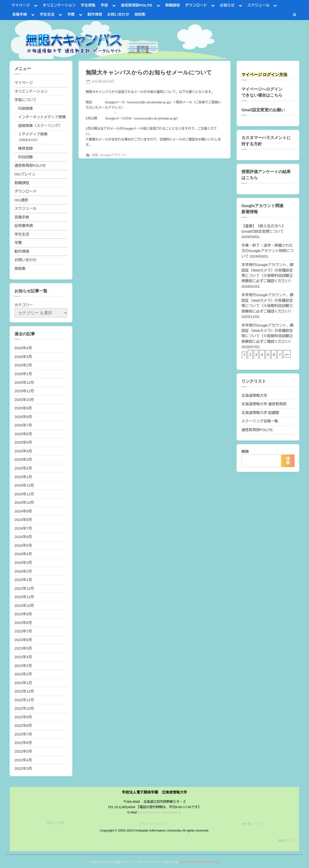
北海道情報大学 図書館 (260, 413)
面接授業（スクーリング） (40, 126)
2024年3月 (23, 563)
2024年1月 (23, 580)
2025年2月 (23, 468)
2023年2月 (23, 674)
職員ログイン (288, 841)
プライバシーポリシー (153, 824)
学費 (71, 14)
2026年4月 (23, 348)
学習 (104, 5)
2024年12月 (24, 485)
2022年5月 (23, 751)
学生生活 (47, 14)
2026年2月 (23, 365)
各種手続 (20, 14)
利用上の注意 (56, 823)
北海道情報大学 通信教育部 (264, 404)
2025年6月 (23, 434)
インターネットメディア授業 (42, 117)
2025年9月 (23, 408)
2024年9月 (23, 511)
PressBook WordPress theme (200, 862)
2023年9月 (23, 614)
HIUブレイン (25, 174)
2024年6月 (23, 537)
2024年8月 (23, 520)
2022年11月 (24, 700)
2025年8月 (23, 417)
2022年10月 (24, 708)
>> (287, 354)
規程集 (140, 14)
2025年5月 (23, 442)
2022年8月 (23, 725)
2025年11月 (24, 391)
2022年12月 (24, 691)
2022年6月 (23, 743)
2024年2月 (23, 571)
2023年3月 (23, 666)
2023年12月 (24, 588)
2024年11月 (24, 494)
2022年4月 (23, 760)
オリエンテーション (59, 5)
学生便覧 (88, 5)
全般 (95, 155)
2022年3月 (23, 768)
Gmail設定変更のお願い (263, 110)
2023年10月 (24, 605)
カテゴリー (24, 305)
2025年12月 (24, 382)
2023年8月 (23, 623)
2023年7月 (23, 631)
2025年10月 (24, 400)
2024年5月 (23, 545)
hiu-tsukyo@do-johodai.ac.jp (161, 812)
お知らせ (227, 5)
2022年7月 (23, 734)
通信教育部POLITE (137, 5)
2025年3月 (23, 459)
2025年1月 (23, 477)
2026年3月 (23, 357)
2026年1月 (23, 374)
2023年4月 (23, 657)
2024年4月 (23, 554)
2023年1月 (23, 683)
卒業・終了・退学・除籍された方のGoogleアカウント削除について (267, 251)
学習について (25, 100)
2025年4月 (23, 451)
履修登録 (25, 148)
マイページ (21, 5)
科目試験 (25, 157)
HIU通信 (21, 200)
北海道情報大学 (254, 395)
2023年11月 (24, 597)
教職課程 (172, 5)
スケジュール (258, 5)
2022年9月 (23, 717)
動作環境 (95, 14)
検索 (245, 451)
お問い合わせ (118, 14)
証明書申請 (24, 226)
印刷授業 (25, 108)
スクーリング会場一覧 (260, 421)
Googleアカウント (113, 155)
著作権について (252, 824)
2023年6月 (23, 640)
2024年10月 (24, 502)
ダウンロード (196, 5)
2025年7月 (23, 425)
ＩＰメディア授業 (33, 134)
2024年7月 (23, 528)
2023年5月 (23, 648)
